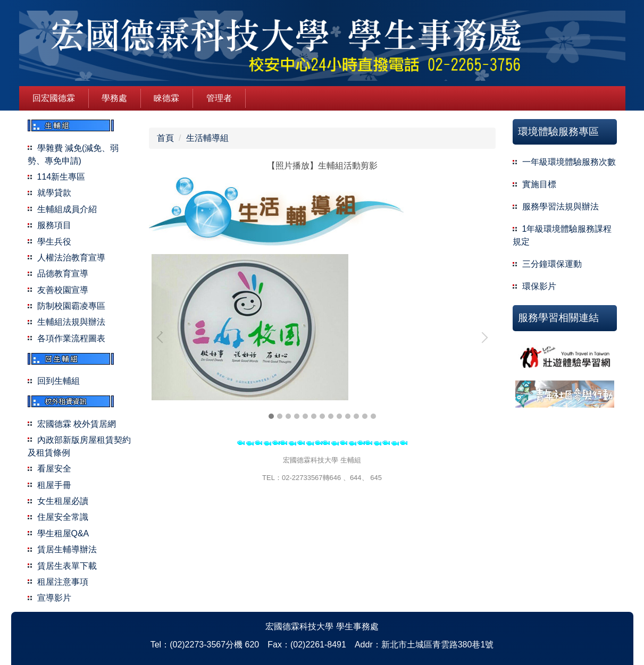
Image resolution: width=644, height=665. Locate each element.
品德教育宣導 (63, 273)
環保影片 (539, 286)
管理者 (219, 98)
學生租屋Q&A (63, 533)
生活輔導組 (207, 138)
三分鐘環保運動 (552, 264)
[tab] (271, 416)
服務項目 (54, 225)
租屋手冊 (54, 485)
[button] (162, 338)
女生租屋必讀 (63, 501)
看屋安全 (54, 469)
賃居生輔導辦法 (67, 549)
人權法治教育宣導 (71, 258)
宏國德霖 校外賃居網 (77, 424)
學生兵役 (54, 242)
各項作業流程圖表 (71, 338)
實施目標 (539, 184)
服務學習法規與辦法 (561, 207)
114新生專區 (61, 177)
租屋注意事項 (63, 582)
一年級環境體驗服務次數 (569, 162)
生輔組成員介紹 (67, 209)
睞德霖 (166, 98)
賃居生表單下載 (67, 566)
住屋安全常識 (63, 517)
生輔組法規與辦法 (71, 322)
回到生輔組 (58, 381)
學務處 (114, 98)
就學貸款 (54, 193)
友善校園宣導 (63, 290)
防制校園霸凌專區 (71, 306)
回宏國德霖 (54, 98)
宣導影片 (54, 598)
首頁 (165, 138)
